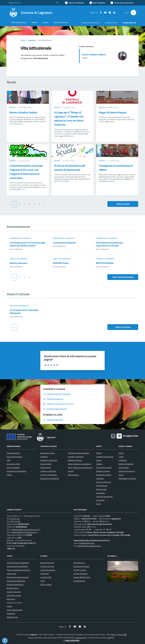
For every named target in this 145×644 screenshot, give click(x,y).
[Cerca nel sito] (133, 13)
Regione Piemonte (47, 563)
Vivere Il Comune (123, 327)
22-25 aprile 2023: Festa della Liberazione (24, 312)
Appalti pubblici (46, 464)
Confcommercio (79, 581)
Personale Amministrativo (17, 471)
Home (23, 40)
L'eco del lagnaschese (104, 497)
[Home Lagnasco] (31, 13)
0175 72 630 (15, 521)
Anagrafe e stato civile (49, 460)
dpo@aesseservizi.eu (87, 543)
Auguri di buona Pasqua (113, 112)
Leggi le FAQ (11, 574)
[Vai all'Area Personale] (122, 3)
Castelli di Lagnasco (48, 570)
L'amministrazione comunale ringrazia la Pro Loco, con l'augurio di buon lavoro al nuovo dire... (26, 172)
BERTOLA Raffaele (105, 263)
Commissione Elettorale (64, 243)
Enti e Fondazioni (13, 468)
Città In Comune (117, 634)
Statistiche (11, 614)
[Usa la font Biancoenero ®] (74, 3)
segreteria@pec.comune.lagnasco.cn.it (26, 530)
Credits (9, 606)
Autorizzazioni (46, 468)
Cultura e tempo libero (49, 475)
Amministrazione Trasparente (18, 563)
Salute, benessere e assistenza (79, 464)
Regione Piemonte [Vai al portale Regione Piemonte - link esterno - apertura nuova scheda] (15, 3)
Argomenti (32, 40)
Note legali (11, 599)
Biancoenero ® (81, 638)
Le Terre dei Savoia (80, 574)
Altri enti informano (104, 482)
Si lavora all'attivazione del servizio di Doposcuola (70, 168)
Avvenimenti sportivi (104, 468)
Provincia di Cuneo (47, 566)
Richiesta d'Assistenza (15, 584)
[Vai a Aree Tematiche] (97, 3)
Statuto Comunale (14, 592)
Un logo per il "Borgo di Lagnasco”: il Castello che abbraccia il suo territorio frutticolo (69, 118)
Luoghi (121, 457)
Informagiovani (102, 486)
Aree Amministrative (15, 457)
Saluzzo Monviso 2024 (82, 577)
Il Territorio (123, 460)
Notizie (99, 453)
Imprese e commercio (76, 457)
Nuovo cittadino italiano (94, 54)
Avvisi (98, 504)
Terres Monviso (79, 563)
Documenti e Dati (13, 464)
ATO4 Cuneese (46, 584)
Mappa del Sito (12, 617)
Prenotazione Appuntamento (18, 577)
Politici (9, 475)
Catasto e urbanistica (48, 471)
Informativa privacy (14, 595)
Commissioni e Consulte (20, 238)
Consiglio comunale (19, 259)
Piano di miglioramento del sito (18, 570)
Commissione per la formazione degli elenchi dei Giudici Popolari (27, 244)
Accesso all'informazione (91, 23)
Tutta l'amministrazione (123, 277)
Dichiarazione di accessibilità (17, 566)
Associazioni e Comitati (127, 478)
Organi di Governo (14, 453)
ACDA (43, 581)
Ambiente (44, 457)
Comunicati (100, 500)
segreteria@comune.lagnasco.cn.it (25, 532)
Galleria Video (124, 468)
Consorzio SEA (46, 577)
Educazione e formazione (50, 478)
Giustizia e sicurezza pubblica (79, 453)
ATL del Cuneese (80, 570)
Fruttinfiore (45, 574)
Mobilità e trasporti (75, 460)
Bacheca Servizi (13, 588)
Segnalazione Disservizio (16, 581)
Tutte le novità (123, 204)
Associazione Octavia (81, 566)
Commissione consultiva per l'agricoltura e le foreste (110, 244)
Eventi (121, 453)
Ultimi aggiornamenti (15, 610)
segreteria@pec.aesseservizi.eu (89, 546)
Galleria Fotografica (19, 306)
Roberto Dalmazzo (19, 263)
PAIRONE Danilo (61, 263)
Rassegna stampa (103, 471)
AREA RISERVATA (71, 640)
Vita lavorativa (73, 475)
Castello (99, 464)
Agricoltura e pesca (47, 453)
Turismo (71, 471)
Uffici (9, 460)
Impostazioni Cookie (14, 603)
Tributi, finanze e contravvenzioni (80, 468)
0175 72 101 (15, 519)
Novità (13, 107)
